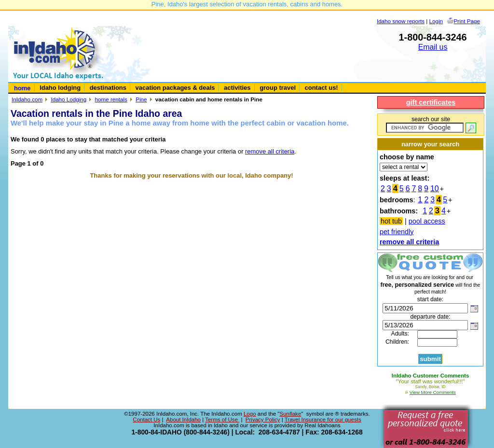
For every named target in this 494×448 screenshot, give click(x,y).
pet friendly (397, 232)
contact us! (322, 88)
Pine (141, 99)
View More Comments (433, 392)
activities (237, 88)
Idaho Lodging (69, 99)
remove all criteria (270, 151)
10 (435, 189)
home (22, 88)
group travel (278, 88)
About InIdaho (183, 420)
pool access (427, 221)
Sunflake (290, 414)
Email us (433, 47)
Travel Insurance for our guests (323, 420)
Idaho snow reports (401, 21)
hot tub (391, 221)
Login (436, 21)
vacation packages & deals (175, 88)
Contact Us (146, 420)
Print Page (467, 21)
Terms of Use (222, 420)
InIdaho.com (27, 99)
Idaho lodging (60, 88)
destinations (108, 88)
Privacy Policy (263, 420)
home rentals (111, 99)
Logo (250, 414)
